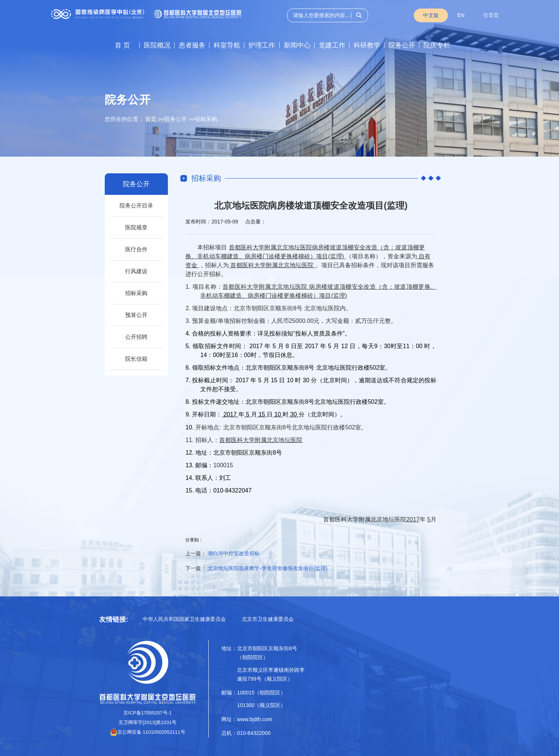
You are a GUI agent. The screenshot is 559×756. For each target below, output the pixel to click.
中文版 (431, 15)
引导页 (491, 15)
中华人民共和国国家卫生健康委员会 (184, 619)
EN (461, 15)
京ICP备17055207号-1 (147, 713)
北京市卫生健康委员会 (268, 619)
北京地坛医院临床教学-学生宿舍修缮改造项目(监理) (267, 568)
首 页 (122, 45)
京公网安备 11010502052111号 (148, 732)
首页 (151, 119)
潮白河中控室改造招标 (234, 553)
